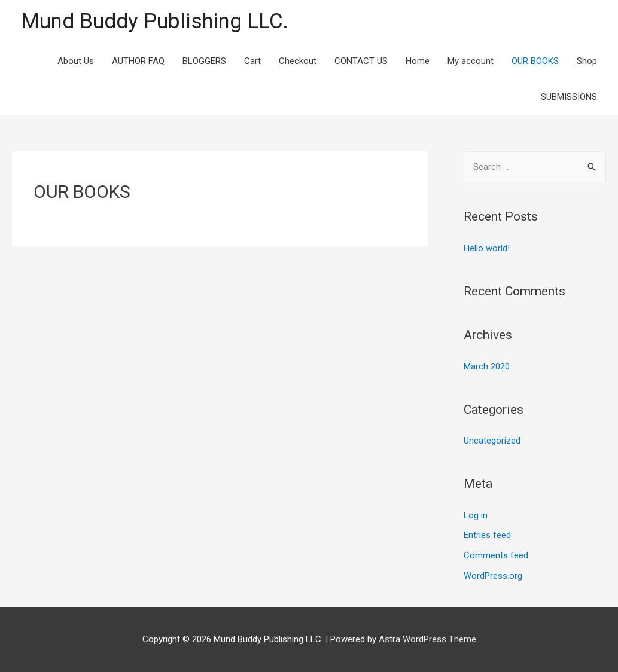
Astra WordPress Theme (427, 639)
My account (471, 61)
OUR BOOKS (535, 61)
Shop (587, 61)
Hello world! (487, 248)
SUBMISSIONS (569, 97)
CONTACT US (361, 61)
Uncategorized (492, 441)
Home (418, 61)
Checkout (298, 61)
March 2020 (487, 366)
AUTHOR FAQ (138, 61)
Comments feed (496, 555)
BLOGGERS (204, 61)
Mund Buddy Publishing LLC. (155, 21)
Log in (476, 515)
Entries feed (487, 535)
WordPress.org (493, 576)
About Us (76, 61)
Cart (252, 61)
